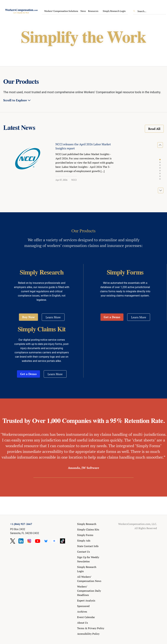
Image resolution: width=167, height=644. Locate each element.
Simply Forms (85, 535)
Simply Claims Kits (88, 529)
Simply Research (87, 524)
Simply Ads (84, 541)
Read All (154, 129)
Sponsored (83, 606)
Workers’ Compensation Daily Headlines (89, 591)
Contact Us (83, 552)
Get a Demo (112, 317)
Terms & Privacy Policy (91, 628)
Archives (82, 612)
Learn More (53, 317)
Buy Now (28, 317)
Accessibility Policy (88, 634)
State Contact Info (88, 546)
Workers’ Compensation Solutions (61, 11)
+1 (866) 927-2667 (21, 524)
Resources (93, 11)
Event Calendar (86, 617)
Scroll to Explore (15, 100)
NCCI (74, 180)
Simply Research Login (114, 11)
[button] (160, 160)
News (83, 11)
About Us (83, 623)
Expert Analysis (86, 601)
